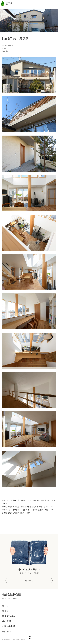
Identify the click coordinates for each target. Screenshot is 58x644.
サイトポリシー (7, 632)
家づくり (6, 606)
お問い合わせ (9, 626)
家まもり (6, 611)
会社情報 (6, 621)
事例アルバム (9, 616)
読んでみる (29, 581)
